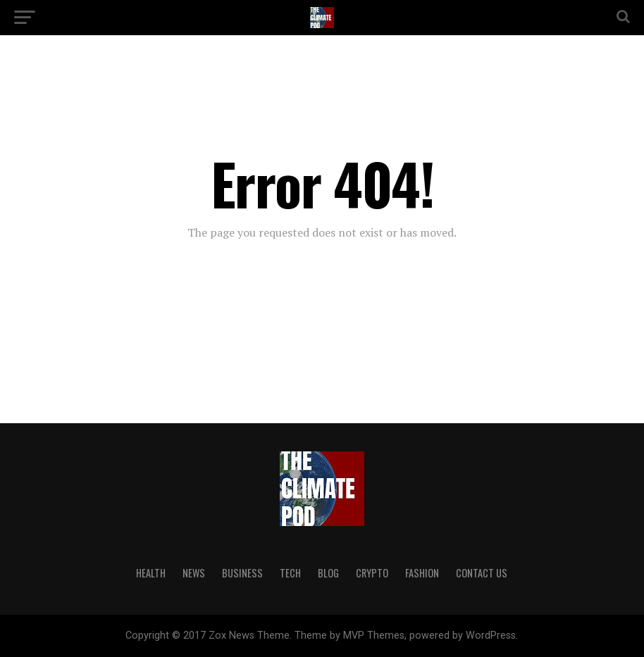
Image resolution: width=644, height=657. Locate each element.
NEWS (194, 573)
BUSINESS (242, 573)
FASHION (422, 573)
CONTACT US (482, 573)
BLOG (328, 573)
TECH (290, 573)
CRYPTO (372, 573)
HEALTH (151, 573)
